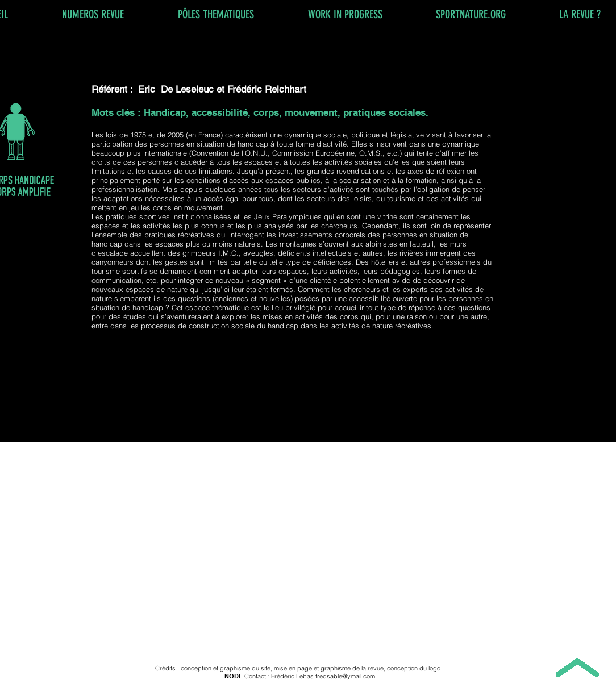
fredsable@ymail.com (345, 676)
